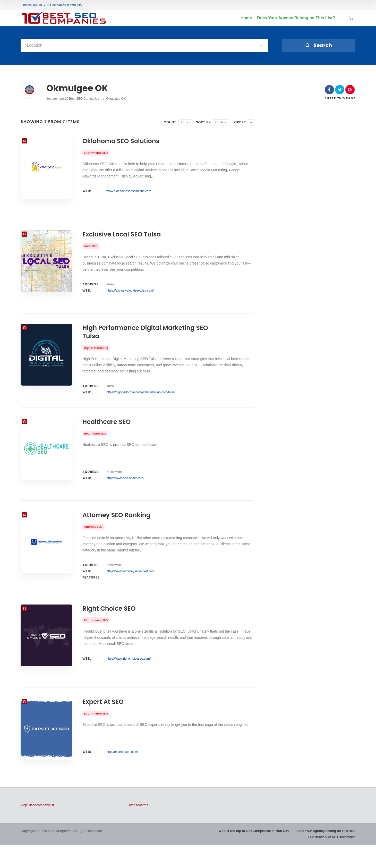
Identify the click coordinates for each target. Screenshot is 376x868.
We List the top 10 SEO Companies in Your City (254, 853)
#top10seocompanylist (37, 828)
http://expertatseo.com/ (122, 775)
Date (219, 122)
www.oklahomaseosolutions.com (129, 191)
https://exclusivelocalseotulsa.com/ (130, 294)
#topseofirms (139, 828)
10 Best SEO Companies (82, 99)
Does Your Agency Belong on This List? (296, 18)
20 (183, 122)
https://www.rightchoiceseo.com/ (128, 677)
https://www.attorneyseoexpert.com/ (131, 586)
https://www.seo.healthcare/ (125, 489)
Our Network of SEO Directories (332, 860)
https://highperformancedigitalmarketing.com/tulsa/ (141, 400)
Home (246, 18)
